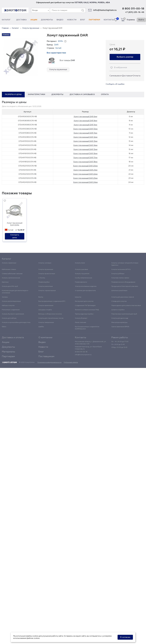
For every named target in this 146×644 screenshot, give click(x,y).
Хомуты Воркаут (81, 318)
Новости (72, 20)
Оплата (137, 76)
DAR (56, 45)
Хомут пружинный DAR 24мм (85, 182)
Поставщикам (46, 356)
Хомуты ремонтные (46, 286)
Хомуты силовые (45, 263)
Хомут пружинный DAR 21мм (85, 170)
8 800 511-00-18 (133, 9)
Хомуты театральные (46, 322)
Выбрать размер (125, 57)
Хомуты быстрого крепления (13, 314)
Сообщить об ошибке (115, 84)
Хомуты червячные (9, 263)
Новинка (6, 35)
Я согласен (125, 637)
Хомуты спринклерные (47, 291)
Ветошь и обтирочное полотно (50, 314)
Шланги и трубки (118, 310)
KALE (86, 3)
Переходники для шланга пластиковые (126, 306)
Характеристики (36, 94)
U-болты (42, 278)
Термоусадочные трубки (84, 314)
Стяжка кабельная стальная (12, 274)
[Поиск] (83, 10)
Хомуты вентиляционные (11, 301)
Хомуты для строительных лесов (51, 318)
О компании (45, 338)
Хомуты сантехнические (11, 278)
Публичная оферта (71, 362)
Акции (34, 20)
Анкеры (5, 297)
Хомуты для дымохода (120, 318)
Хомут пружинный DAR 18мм (85, 162)
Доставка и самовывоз (82, 94)
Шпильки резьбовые (119, 291)
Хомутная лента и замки (120, 278)
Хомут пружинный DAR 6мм (85, 117)
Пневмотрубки (44, 282)
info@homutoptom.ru (105, 10)
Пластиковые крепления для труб (124, 314)
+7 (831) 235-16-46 (135, 12)
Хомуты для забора (9, 318)
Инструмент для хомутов (84, 301)
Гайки (4, 327)
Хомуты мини (80, 263)
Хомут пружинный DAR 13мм (85, 141)
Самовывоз (115, 76)
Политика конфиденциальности (49, 362)
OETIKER (78, 3)
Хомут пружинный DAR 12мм (85, 137)
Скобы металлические (83, 278)
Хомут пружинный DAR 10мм (85, 129)
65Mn (60, 41)
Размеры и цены (13, 94)
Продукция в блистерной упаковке (125, 286)
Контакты (109, 20)
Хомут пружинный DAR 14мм (85, 145)
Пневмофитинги (81, 282)
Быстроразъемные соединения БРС (52, 301)
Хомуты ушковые (81, 269)
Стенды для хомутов (119, 301)
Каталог (7, 20)
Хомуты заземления (46, 306)
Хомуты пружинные (58, 70)
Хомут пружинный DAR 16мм (85, 154)
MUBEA (101, 3)
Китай (58, 48)
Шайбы (41, 327)
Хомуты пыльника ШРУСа (121, 269)
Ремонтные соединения (11, 310)
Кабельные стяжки (9, 269)
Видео (60, 20)
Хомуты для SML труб (10, 286)
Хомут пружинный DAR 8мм (85, 121)
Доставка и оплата (13, 338)
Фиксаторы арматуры (119, 322)
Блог (83, 20)
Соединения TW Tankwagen (85, 306)
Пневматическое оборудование (123, 282)
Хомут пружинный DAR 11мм (85, 133)
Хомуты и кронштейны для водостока (16, 322)
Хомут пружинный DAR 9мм (85, 125)
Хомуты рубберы (118, 274)
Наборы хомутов (8, 306)
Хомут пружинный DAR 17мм (85, 158)
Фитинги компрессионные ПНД (87, 310)
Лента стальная (80, 322)
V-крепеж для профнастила (85, 291)
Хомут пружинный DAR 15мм (85, 149)
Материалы (8, 352)
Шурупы (78, 297)
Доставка (21, 20)
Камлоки (5, 282)
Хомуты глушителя (82, 274)
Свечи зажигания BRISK (120, 327)
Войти (141, 20)
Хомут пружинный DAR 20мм (85, 166)
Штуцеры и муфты (45, 310)
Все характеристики (56, 53)
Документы (47, 20)
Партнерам (94, 20)
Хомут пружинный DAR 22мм (85, 174)
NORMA (93, 3)
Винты (41, 297)
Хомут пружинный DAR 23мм (85, 178)
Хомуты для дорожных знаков (123, 297)
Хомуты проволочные (47, 274)
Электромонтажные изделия (86, 286)
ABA (108, 3)
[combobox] (40, 10)
